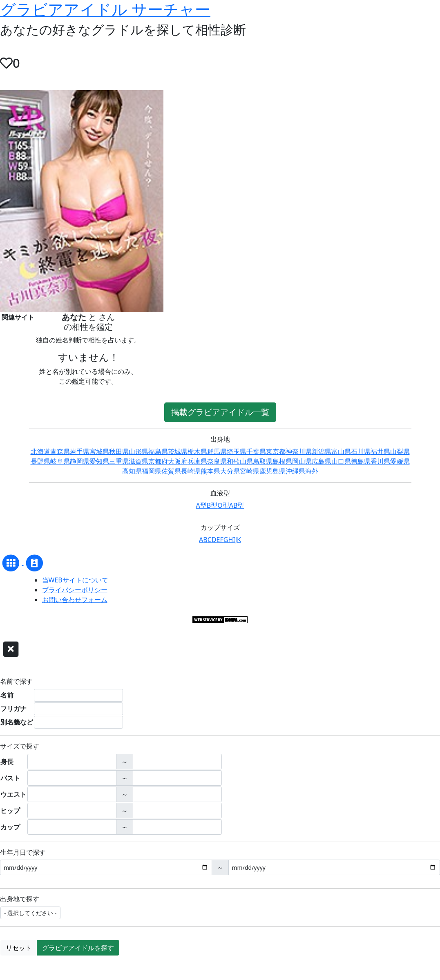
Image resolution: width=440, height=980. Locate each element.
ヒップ (10, 811)
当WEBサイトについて (75, 580)
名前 (7, 695)
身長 (7, 762)
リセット (19, 948)
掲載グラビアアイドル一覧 (220, 412)
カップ (10, 827)
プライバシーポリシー (75, 590)
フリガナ (13, 709)
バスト (10, 778)
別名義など (17, 722)
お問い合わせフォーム (75, 600)
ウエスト (13, 794)
